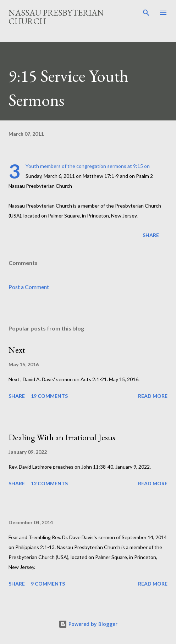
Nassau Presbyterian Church (56, 17)
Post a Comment (29, 287)
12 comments (49, 483)
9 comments (48, 584)
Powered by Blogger (88, 624)
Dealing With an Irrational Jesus (62, 437)
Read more (153, 396)
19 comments (49, 396)
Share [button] (151, 235)
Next (17, 350)
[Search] (146, 13)
